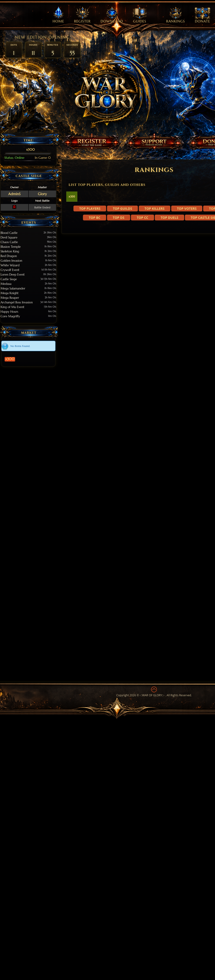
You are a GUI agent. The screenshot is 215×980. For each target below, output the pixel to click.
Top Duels (169, 285)
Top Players (90, 276)
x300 (22, 350)
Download (112, 15)
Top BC (95, 285)
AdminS (14, 194)
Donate (202, 15)
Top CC (142, 285)
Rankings (175, 15)
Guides (140, 15)
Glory (42, 194)
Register (82, 15)
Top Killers (155, 276)
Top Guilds (122, 276)
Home (58, 15)
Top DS (119, 285)
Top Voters (187, 276)
